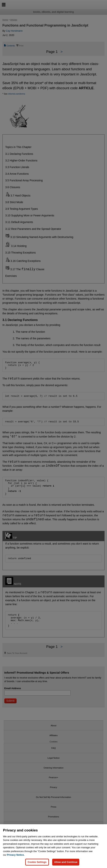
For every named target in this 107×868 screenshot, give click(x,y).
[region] (53, 846)
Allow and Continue (66, 862)
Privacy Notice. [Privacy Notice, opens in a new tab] (16, 855)
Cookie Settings (37, 862)
